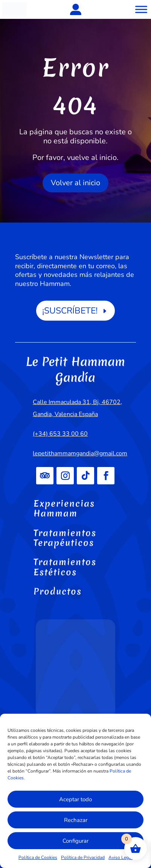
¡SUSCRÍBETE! (70, 311)
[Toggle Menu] (141, 9)
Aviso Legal (120, 857)
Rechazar (76, 820)
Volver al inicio (75, 183)
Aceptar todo (75, 799)
